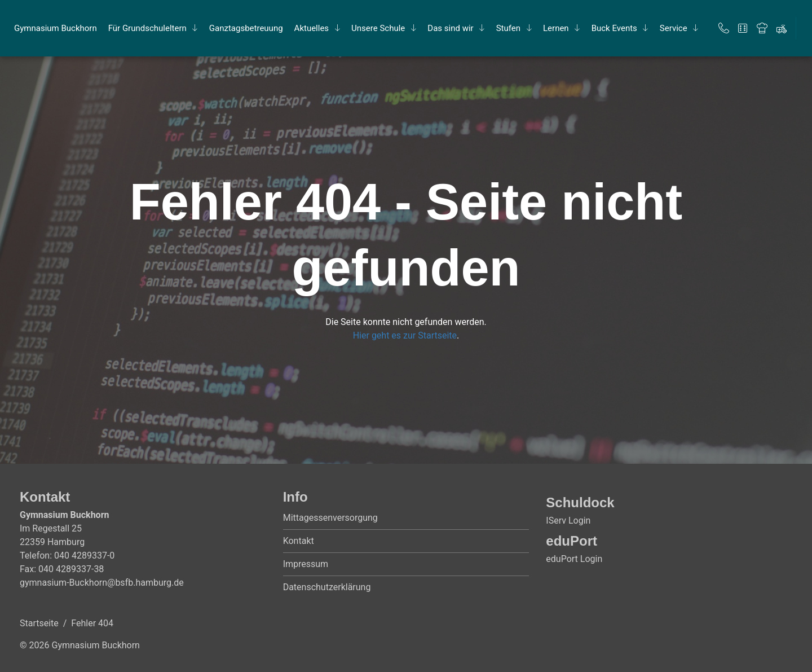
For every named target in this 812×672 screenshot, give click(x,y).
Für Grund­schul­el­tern (147, 28)
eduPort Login (574, 559)
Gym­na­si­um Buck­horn (56, 28)
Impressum (306, 564)
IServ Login (568, 521)
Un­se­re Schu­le (378, 28)
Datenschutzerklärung (327, 587)
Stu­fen (508, 28)
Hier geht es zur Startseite (405, 335)
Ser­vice (674, 28)
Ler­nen (556, 28)
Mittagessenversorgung (330, 518)
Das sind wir (450, 28)
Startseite (39, 623)
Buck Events (614, 28)
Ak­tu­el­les (312, 28)
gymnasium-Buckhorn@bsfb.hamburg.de (102, 583)
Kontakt (299, 541)
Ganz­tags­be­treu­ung (246, 28)
